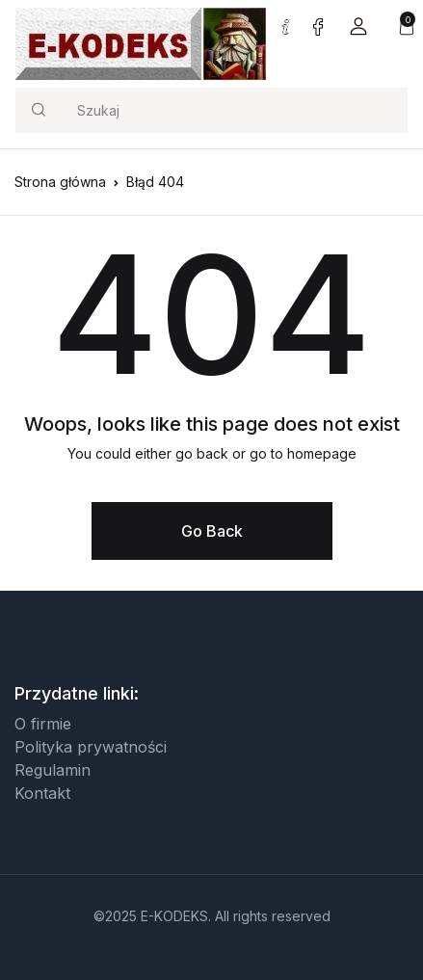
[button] (358, 26)
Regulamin (53, 770)
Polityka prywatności (91, 747)
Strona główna (60, 182)
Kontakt (42, 793)
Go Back (212, 531)
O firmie (43, 724)
